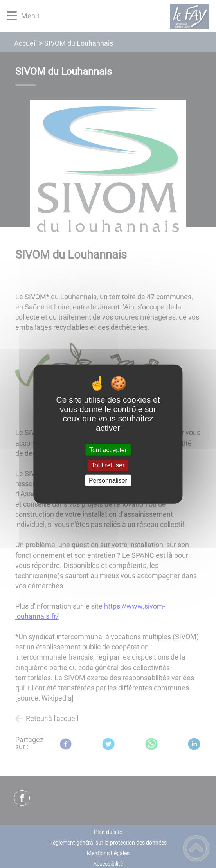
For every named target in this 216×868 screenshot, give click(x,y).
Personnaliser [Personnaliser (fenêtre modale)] (108, 481)
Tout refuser (108, 465)
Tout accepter (108, 450)
